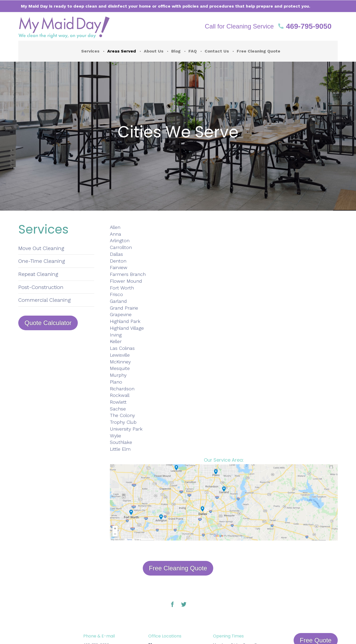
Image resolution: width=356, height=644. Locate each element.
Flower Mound (126, 281)
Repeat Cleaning (38, 274)
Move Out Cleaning (41, 248)
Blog (176, 51)
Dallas (116, 254)
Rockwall (120, 395)
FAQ (193, 51)
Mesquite (120, 368)
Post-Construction (41, 287)
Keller (116, 341)
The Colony (122, 415)
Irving (116, 335)
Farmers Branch (128, 274)
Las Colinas (122, 348)
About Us (154, 51)
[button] (268, 26)
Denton (118, 261)
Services (90, 51)
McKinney (120, 362)
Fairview (119, 267)
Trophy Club (123, 422)
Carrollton (121, 247)
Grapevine (121, 314)
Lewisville (120, 355)
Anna (115, 234)
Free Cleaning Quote (259, 51)
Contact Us (217, 51)
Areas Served (122, 51)
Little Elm (120, 449)
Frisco (116, 294)
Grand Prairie (124, 308)
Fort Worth (122, 288)
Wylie (115, 436)
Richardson (122, 389)
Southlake (121, 442)
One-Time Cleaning (42, 261)
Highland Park (125, 321)
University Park (126, 429)
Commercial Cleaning (44, 300)
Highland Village (127, 328)
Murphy (118, 375)
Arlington (120, 240)
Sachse (118, 409)
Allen (116, 227)
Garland (118, 301)
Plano (116, 382)
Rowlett (118, 402)
